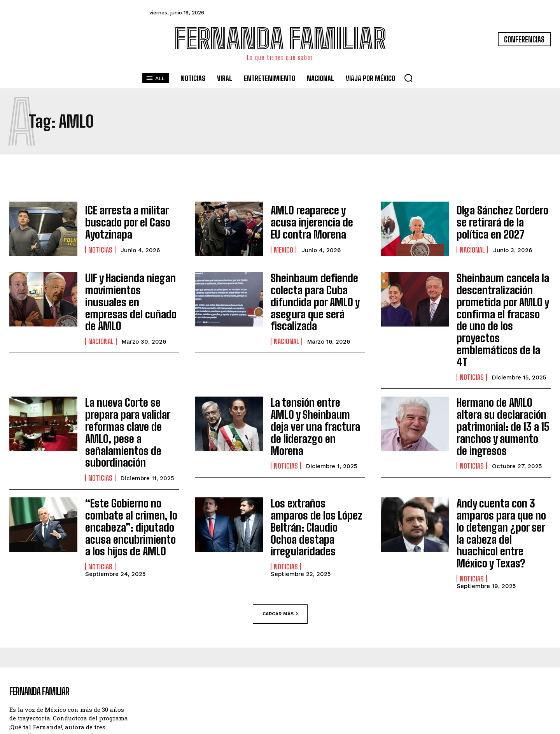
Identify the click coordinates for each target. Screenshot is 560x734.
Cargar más (280, 538)
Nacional (472, 247)
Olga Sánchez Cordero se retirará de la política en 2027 (502, 222)
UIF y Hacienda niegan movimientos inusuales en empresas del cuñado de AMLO (130, 293)
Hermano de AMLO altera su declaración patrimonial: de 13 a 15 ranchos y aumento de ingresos (502, 388)
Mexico (283, 247)
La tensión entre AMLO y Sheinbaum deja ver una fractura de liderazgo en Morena (315, 383)
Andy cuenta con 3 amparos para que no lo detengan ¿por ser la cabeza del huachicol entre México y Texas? (500, 468)
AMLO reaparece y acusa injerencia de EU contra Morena (316, 222)
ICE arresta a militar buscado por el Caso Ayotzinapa (122, 222)
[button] (408, 78)
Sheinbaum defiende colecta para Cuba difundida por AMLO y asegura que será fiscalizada (309, 298)
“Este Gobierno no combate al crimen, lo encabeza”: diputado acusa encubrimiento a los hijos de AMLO (128, 468)
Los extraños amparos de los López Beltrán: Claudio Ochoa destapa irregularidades (317, 463)
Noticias (100, 247)
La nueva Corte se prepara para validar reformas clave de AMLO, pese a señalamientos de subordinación (131, 388)
